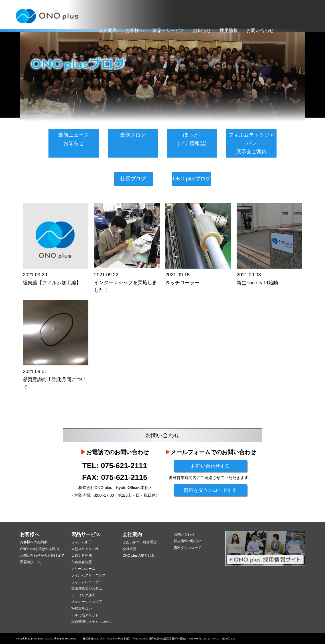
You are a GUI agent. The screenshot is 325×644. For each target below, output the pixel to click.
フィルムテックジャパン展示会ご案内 (251, 143)
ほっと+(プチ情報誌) (192, 139)
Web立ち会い (82, 608)
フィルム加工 (82, 542)
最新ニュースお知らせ (74, 139)
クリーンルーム (83, 569)
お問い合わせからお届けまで (42, 556)
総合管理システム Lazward (92, 622)
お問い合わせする (210, 466)
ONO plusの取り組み (139, 556)
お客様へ (135, 30)
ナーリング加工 (83, 595)
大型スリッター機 (85, 549)
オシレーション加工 (87, 602)
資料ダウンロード (188, 548)
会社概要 (129, 549)
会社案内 (108, 30)
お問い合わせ (260, 30)
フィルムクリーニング (88, 575)
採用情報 (229, 30)
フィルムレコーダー (87, 582)
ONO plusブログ (192, 179)
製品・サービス (168, 30)
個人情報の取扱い (188, 541)
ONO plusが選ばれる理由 (39, 549)
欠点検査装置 (82, 562)
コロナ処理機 (82, 556)
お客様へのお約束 (34, 542)
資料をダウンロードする (210, 490)
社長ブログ (133, 179)
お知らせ (202, 30)
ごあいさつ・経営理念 (140, 542)
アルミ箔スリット (85, 615)
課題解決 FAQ (31, 562)
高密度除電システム (87, 589)
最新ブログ (133, 135)
